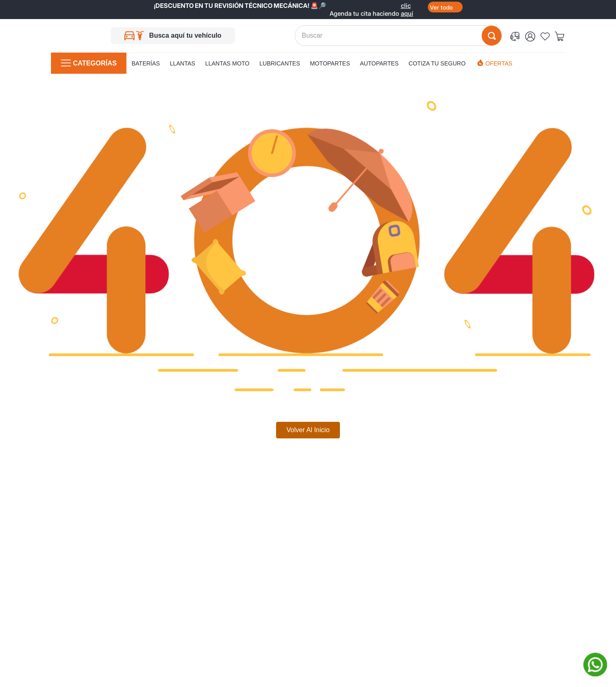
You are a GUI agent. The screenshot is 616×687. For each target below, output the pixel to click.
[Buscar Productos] (492, 36)
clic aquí (407, 6)
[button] (516, 36)
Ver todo (441, 7)
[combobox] (398, 36)
